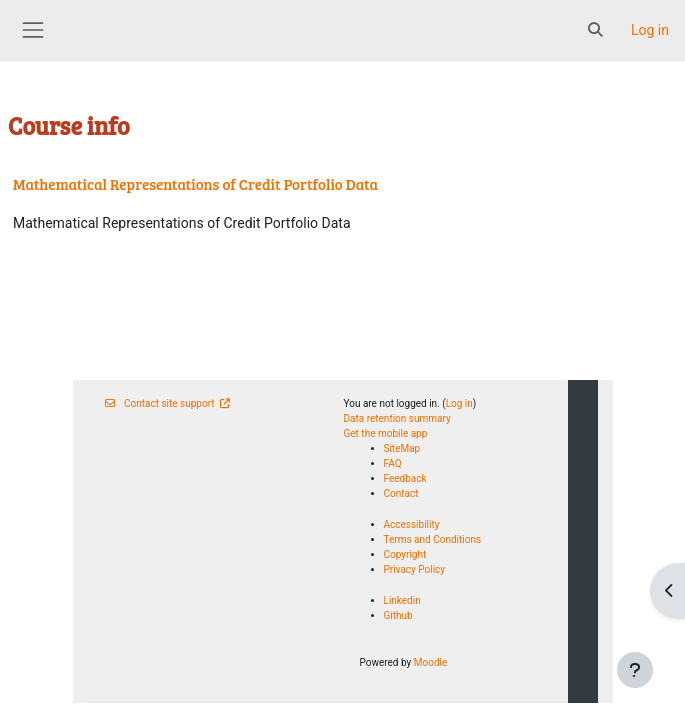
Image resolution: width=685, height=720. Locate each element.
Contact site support (168, 403)
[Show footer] (635, 670)
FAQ (393, 463)
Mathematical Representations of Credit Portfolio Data (195, 184)
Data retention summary (397, 418)
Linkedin (402, 600)
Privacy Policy (415, 569)
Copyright (405, 554)
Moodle (431, 662)
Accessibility (412, 524)
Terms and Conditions (433, 539)
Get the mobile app (386, 433)
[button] (596, 30)
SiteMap (402, 448)
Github (398, 615)
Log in (650, 30)
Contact (401, 493)
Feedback (405, 478)
